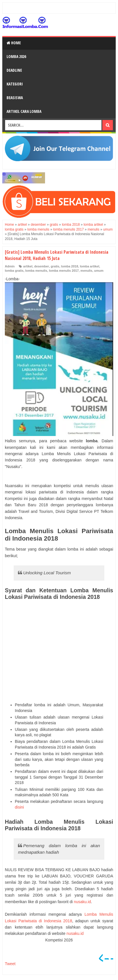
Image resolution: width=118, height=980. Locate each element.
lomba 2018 (70, 266)
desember (42, 266)
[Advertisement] (59, 651)
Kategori (15, 84)
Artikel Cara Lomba (24, 111)
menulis (86, 271)
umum (99, 271)
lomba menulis (36, 271)
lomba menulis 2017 (64, 271)
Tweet (10, 964)
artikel (28, 266)
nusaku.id (82, 902)
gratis (55, 266)
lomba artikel (89, 266)
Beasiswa (15, 98)
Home (14, 43)
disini (19, 807)
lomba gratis (14, 271)
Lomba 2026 (16, 56)
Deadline (14, 70)
